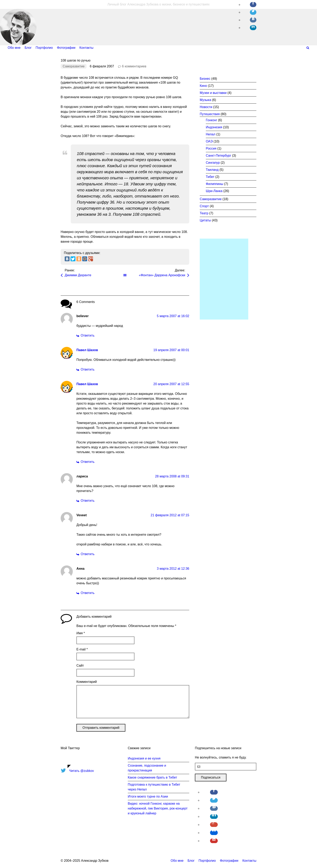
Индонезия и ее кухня (144, 758)
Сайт (80, 666)
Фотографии (229, 861)
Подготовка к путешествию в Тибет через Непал (154, 787)
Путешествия (210, 114)
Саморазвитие (74, 66)
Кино (203, 86)
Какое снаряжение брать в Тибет (152, 777)
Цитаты (205, 220)
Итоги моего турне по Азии (148, 796)
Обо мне (177, 861)
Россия (211, 148)
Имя (81, 633)
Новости (206, 107)
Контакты (249, 861)
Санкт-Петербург (218, 156)
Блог (191, 861)
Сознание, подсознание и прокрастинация (147, 768)
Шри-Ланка (214, 191)
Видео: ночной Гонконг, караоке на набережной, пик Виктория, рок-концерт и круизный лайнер (158, 808)
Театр (204, 213)
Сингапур (213, 163)
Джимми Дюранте (78, 275)
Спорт (204, 206)
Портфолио (207, 861)
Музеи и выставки (213, 93)
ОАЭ (209, 141)
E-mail (82, 649)
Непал (211, 134)
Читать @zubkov (81, 771)
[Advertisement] (224, 279)
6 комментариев (134, 66)
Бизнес (205, 79)
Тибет (210, 177)
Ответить (88, 335)
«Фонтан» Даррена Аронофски (162, 275)
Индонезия (214, 127)
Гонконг (211, 120)
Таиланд (212, 170)
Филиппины (215, 184)
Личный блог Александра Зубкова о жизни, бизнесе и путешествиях (158, 4)
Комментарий (87, 682)
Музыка (206, 100)
